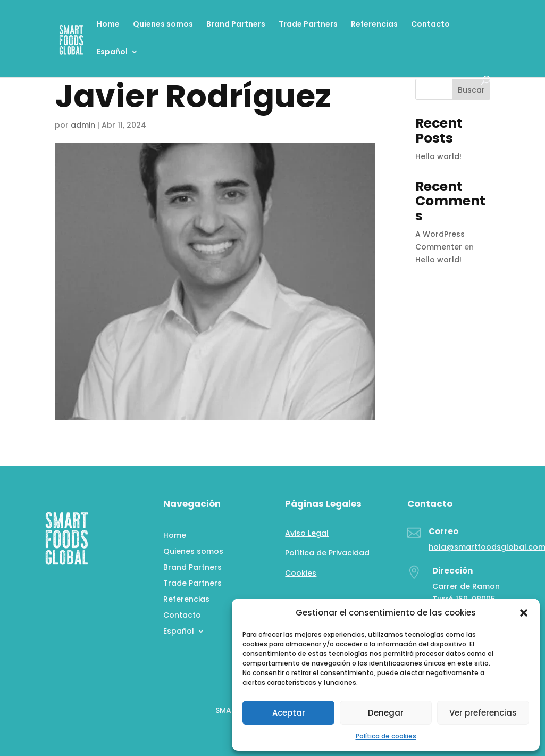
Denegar (386, 713)
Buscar (471, 90)
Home (108, 25)
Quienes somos (163, 25)
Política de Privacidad (327, 553)
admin (83, 125)
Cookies (301, 573)
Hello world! (438, 156)
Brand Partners (236, 25)
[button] (524, 613)
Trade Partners (308, 25)
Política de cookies (386, 736)
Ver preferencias (483, 713)
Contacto (430, 25)
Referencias (374, 25)
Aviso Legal (307, 533)
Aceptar (289, 713)
